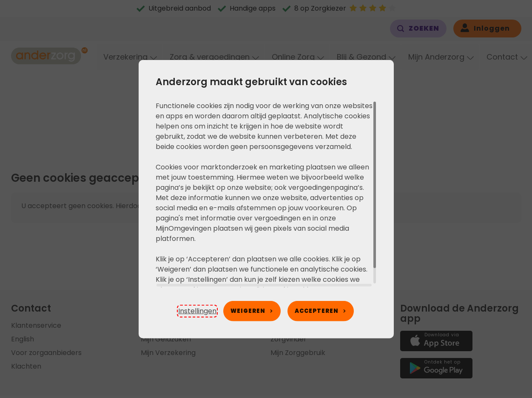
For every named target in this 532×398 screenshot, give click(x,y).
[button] (197, 311)
